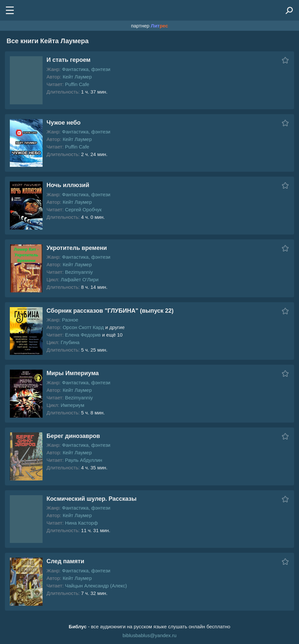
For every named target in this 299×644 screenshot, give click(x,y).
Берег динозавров (73, 436)
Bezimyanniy (79, 272)
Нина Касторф (81, 523)
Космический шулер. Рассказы (92, 499)
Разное (70, 320)
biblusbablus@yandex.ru (149, 635)
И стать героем (68, 60)
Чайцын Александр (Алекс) (96, 586)
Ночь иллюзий (68, 185)
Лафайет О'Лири (80, 279)
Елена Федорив (83, 335)
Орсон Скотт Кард (83, 327)
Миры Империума (73, 373)
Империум (72, 405)
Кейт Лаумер (77, 77)
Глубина (70, 342)
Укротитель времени (77, 248)
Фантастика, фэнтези (86, 69)
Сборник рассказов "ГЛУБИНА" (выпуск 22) (110, 311)
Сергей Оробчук (83, 209)
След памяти (65, 561)
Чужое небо (64, 123)
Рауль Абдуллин (84, 460)
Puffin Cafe (77, 84)
